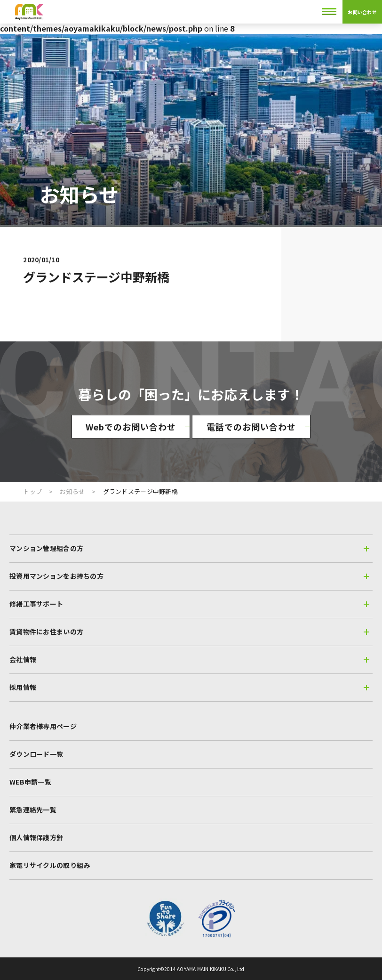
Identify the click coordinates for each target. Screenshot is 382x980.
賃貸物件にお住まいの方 (189, 632)
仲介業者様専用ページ (43, 726)
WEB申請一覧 (30, 782)
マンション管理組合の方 (189, 548)
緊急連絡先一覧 (33, 810)
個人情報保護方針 (36, 837)
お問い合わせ (362, 12)
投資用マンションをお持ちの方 (189, 576)
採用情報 (189, 687)
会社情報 (189, 659)
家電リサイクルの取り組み (50, 865)
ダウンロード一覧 (36, 754)
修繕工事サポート (189, 604)
